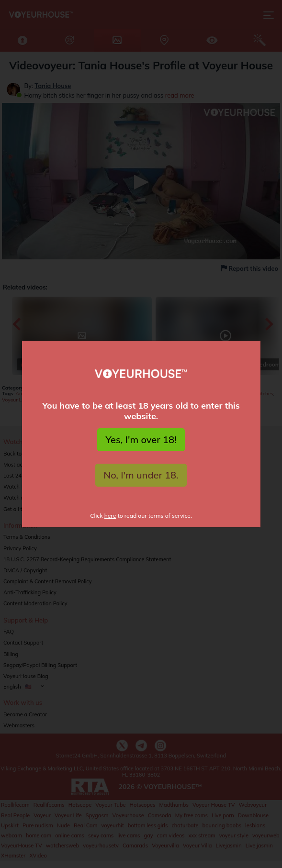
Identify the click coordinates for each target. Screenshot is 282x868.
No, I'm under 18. (141, 475)
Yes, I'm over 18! (141, 440)
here (110, 516)
